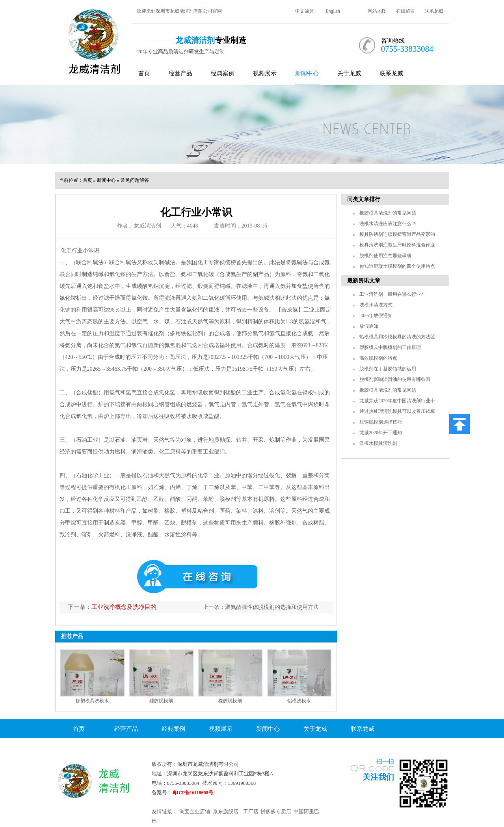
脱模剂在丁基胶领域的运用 (388, 369)
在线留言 (405, 11)
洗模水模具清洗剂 (378, 443)
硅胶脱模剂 (161, 701)
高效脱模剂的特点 (378, 358)
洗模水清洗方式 (376, 305)
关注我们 (378, 777)
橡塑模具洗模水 (92, 701)
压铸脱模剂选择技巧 (381, 422)
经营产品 (180, 73)
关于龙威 (349, 73)
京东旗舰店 (226, 811)
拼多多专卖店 (276, 811)
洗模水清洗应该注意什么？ (388, 224)
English (333, 11)
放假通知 (369, 326)
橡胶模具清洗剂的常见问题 (388, 213)
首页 (144, 73)
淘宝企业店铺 (195, 811)
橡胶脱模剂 (230, 701)
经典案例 (223, 73)
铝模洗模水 (299, 701)
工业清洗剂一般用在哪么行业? (391, 294)
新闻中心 (307, 73)
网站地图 (377, 11)
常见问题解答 (135, 180)
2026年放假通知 (376, 315)
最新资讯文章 (364, 281)
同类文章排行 (364, 199)
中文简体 (305, 11)
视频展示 (265, 73)
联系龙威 (434, 11)
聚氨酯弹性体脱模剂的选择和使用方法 (272, 607)
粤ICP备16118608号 (193, 793)
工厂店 (251, 811)
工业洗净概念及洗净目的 (124, 607)
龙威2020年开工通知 (381, 433)
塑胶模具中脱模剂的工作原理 (390, 347)
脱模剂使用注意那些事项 (385, 256)
